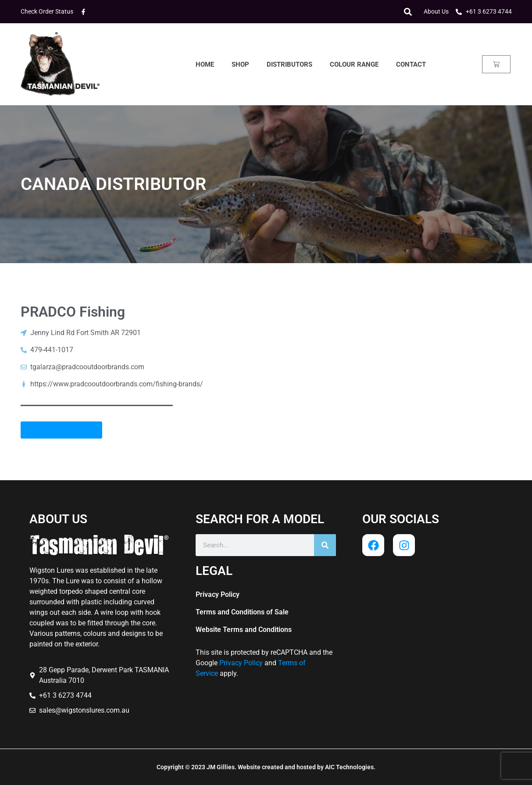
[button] (408, 12)
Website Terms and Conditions (244, 630)
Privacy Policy (218, 594)
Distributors (289, 64)
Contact (411, 64)
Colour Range (354, 64)
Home (205, 64)
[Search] (325, 545)
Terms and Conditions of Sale (242, 612)
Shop (240, 64)
